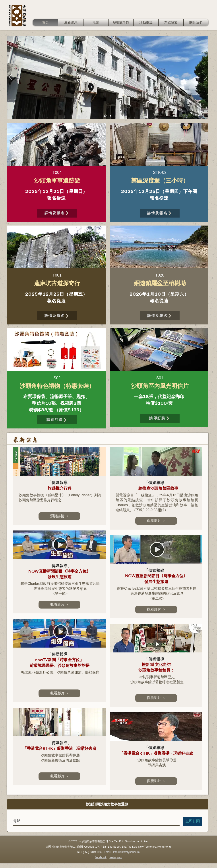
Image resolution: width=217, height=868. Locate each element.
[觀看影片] (59, 605)
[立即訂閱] (193, 821)
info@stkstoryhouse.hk (127, 852)
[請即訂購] (57, 420)
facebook (101, 857)
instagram (116, 857)
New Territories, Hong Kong (154, 847)
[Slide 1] (105, 116)
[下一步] (205, 77)
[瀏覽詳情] (59, 516)
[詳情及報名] (57, 213)
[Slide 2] (111, 116)
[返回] (11, 77)
